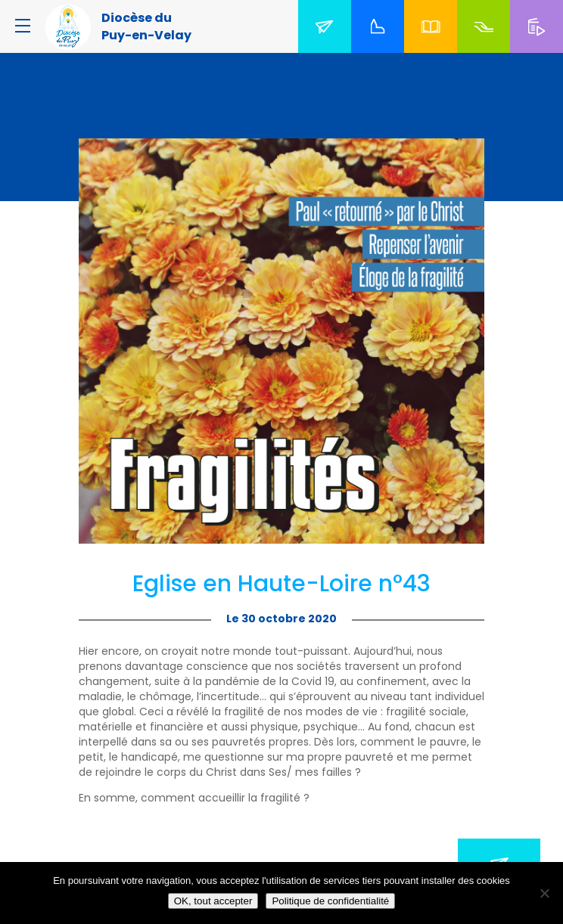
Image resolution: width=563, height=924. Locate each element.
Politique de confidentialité (330, 901)
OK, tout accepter (213, 901)
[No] (544, 893)
